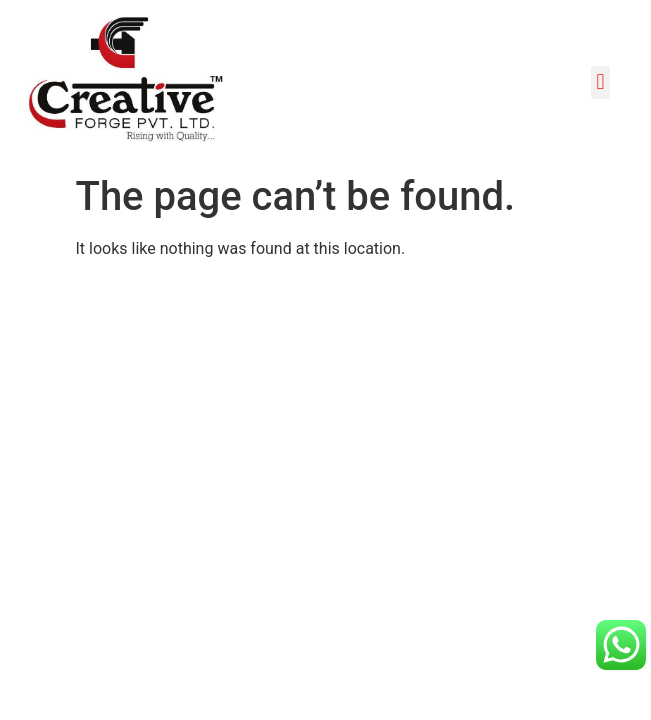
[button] (600, 82)
